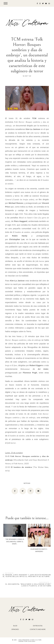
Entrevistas (38, 626)
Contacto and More (38, 629)
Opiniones (15, 629)
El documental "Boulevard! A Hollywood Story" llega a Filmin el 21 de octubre (28, 585)
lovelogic (31, 641)
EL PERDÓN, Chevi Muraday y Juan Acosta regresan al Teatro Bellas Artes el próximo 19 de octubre (27, 576)
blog (15, 626)
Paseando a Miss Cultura (32, 640)
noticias (27, 483)
